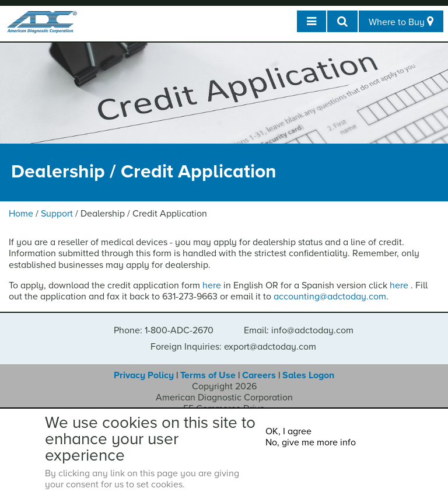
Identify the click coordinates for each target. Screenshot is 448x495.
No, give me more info (311, 442)
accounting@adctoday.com (330, 297)
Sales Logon (308, 375)
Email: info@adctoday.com (299, 330)
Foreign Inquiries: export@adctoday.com (233, 347)
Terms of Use (208, 375)
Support (57, 214)
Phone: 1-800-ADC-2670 (164, 330)
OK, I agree (288, 431)
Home (21, 214)
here (212, 285)
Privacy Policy (144, 375)
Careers (259, 375)
